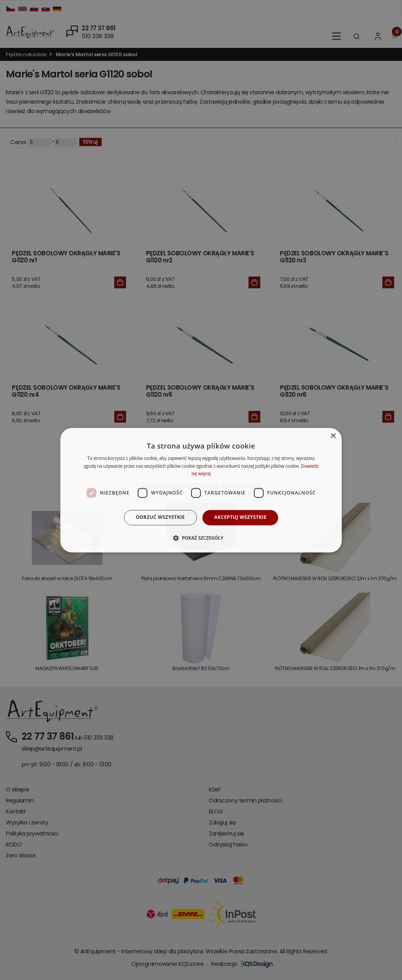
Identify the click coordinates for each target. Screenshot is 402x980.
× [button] (333, 436)
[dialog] (201, 490)
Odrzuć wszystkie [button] (160, 517)
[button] (201, 538)
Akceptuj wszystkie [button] (240, 517)
